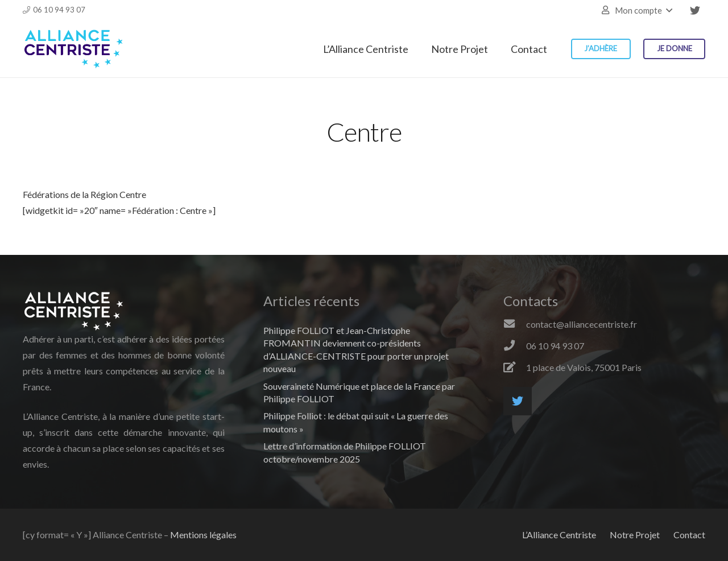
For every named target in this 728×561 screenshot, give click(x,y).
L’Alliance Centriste (559, 535)
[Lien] (73, 49)
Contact (689, 535)
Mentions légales (203, 535)
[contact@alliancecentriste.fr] (515, 324)
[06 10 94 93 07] (515, 346)
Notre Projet (635, 535)
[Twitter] (695, 10)
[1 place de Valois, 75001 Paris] (515, 368)
